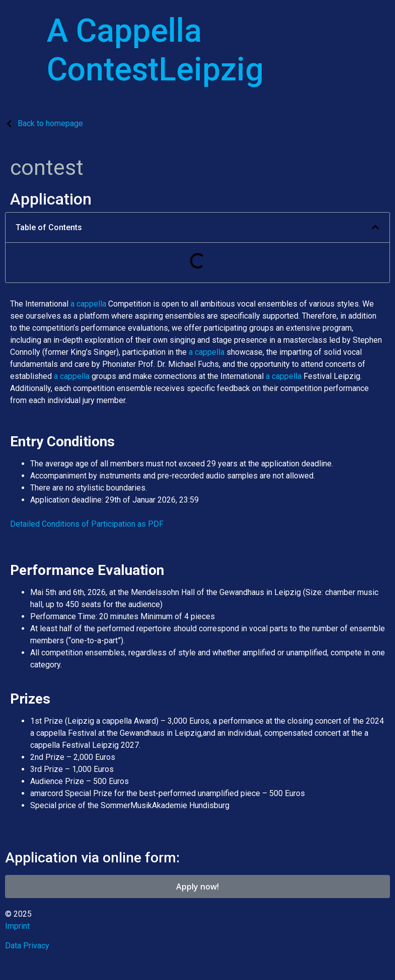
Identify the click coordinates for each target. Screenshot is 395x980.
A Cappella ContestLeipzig (155, 50)
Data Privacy (27, 946)
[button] (375, 227)
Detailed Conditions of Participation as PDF (87, 524)
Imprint (17, 926)
